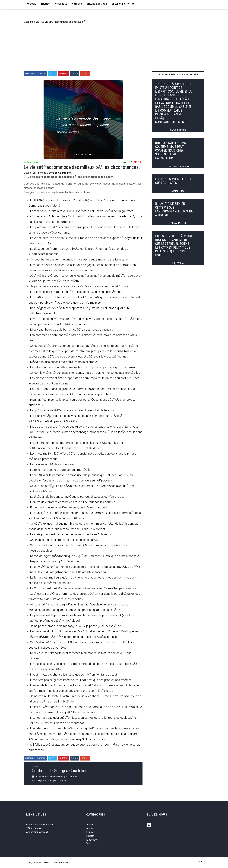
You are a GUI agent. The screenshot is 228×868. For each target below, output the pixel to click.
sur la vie (38, 173)
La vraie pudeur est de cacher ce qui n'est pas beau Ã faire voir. (72, 534)
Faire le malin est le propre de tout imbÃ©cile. (61, 470)
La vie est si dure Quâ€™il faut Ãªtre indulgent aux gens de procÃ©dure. (77, 292)
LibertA (90, 836)
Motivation (92, 840)
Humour (91, 832)
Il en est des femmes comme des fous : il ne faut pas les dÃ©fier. (73, 502)
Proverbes (61, 4)
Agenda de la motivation (39, 824)
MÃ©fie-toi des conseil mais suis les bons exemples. (65, 362)
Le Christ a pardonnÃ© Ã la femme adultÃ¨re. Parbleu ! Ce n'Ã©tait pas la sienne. (83, 588)
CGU (200, 862)
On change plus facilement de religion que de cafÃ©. (64, 540)
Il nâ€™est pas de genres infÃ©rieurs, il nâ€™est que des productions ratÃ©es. (81, 680)
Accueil (31, 4)
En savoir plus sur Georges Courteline (49, 780)
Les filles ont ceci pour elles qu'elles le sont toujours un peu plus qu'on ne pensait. (84, 367)
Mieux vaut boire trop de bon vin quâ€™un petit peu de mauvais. (72, 330)
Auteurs (77, 4)
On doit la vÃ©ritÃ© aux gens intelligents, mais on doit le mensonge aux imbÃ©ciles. (85, 373)
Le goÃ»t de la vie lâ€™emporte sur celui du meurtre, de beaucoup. (74, 410)
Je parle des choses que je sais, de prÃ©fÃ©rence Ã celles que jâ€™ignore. (80, 286)
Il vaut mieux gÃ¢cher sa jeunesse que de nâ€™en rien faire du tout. (74, 675)
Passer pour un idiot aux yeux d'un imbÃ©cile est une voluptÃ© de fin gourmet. (82, 211)
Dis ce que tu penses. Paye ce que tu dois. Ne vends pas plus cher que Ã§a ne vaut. (84, 427)
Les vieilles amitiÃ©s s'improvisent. (53, 464)
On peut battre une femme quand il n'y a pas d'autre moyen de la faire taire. (79, 259)
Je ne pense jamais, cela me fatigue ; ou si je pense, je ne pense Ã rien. (77, 626)
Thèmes (45, 4)
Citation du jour (97, 4)
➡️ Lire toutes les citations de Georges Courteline (54, 777)
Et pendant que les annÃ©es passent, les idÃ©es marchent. (69, 507)
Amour (90, 828)
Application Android (37, 832)
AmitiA (90, 824)
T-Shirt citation (34, 828)
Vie (88, 844)
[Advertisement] (116, 48)
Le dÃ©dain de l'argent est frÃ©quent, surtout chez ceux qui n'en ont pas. (78, 497)
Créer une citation (123, 4)
